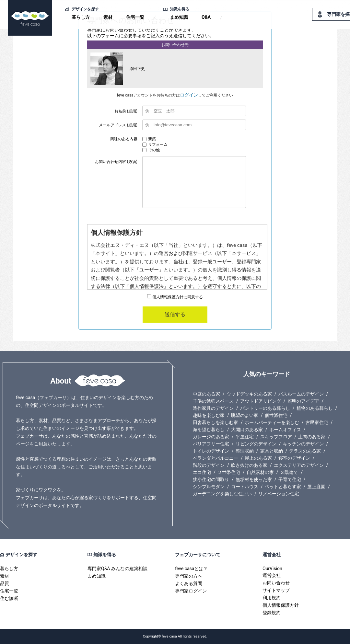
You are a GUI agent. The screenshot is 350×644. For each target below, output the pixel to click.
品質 (5, 583)
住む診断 (9, 598)
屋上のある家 (258, 458)
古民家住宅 (317, 422)
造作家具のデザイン (213, 408)
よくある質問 (189, 583)
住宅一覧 (135, 17)
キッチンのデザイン (303, 444)
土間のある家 (312, 437)
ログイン (189, 95)
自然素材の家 (260, 472)
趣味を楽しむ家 (209, 415)
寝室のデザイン (294, 458)
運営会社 (272, 575)
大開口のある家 (247, 430)
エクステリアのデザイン (299, 465)
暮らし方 (81, 17)
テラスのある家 (305, 451)
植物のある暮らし (315, 408)
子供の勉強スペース (213, 401)
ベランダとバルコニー (216, 458)
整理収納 (245, 451)
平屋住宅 (245, 437)
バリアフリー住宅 (211, 444)
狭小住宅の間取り (211, 479)
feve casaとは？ (191, 569)
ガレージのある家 (211, 437)
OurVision (272, 569)
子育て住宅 (290, 479)
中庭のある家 (206, 394)
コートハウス (245, 487)
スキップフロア (276, 437)
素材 (108, 17)
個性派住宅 (276, 415)
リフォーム (155, 144)
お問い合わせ (276, 583)
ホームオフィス (285, 430)
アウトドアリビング (261, 401)
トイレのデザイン (211, 451)
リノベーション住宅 (279, 494)
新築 (149, 139)
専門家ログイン (191, 591)
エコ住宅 (202, 472)
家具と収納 (272, 451)
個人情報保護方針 (281, 605)
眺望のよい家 (245, 415)
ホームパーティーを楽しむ (272, 422)
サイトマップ (276, 590)
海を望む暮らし (209, 430)
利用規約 (272, 598)
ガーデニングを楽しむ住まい (222, 494)
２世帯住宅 (229, 472)
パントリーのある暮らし (265, 408)
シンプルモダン (209, 487)
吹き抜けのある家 (249, 465)
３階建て (289, 472)
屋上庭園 (316, 487)
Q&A (206, 17)
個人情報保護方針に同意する (175, 297)
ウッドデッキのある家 (249, 394)
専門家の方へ (189, 576)
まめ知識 (179, 17)
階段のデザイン (209, 465)
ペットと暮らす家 (283, 487)
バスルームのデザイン (301, 394)
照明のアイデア (303, 401)
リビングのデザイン (256, 444)
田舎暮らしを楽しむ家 (216, 422)
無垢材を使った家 (254, 479)
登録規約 (272, 613)
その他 (151, 150)
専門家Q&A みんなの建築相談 (117, 569)
